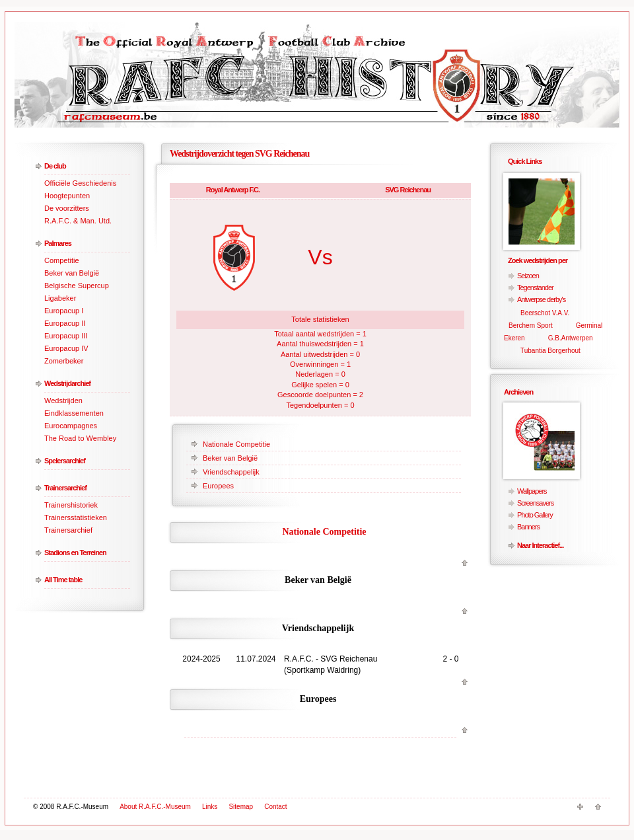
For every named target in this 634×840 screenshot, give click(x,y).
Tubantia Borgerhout (550, 351)
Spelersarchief (65, 461)
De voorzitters (67, 208)
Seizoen (528, 276)
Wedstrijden (63, 401)
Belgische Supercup (77, 286)
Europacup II (65, 323)
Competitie (62, 260)
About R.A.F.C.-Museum (155, 807)
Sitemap (241, 807)
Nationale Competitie (236, 444)
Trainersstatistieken (76, 517)
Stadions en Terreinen (75, 553)
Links (210, 807)
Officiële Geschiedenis (80, 183)
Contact (275, 807)
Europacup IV (66, 348)
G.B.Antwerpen (571, 338)
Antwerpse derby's (541, 299)
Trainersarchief (65, 488)
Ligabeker (60, 298)
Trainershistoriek (71, 505)
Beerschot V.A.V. (545, 313)
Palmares (58, 243)
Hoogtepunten (67, 196)
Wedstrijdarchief (67, 383)
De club (55, 166)
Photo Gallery (535, 515)
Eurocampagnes (71, 426)
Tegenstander (535, 287)
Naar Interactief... (540, 545)
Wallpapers (532, 491)
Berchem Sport (531, 325)
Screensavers (535, 503)
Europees (218, 486)
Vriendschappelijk (231, 472)
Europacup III (66, 336)
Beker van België (72, 273)
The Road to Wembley (80, 438)
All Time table (63, 580)
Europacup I (64, 311)
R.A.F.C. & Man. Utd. (78, 221)
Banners (528, 527)
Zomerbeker (64, 361)
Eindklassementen (74, 413)
